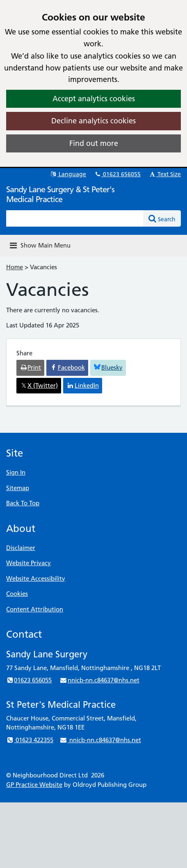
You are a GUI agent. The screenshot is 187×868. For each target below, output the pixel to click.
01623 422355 (30, 740)
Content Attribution (35, 609)
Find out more (94, 143)
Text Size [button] (165, 174)
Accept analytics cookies (94, 99)
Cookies (17, 594)
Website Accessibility (36, 578)
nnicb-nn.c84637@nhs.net (99, 680)
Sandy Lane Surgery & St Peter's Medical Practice (60, 194)
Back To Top (23, 503)
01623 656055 (117, 174)
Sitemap (18, 488)
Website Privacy (29, 563)
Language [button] (68, 174)
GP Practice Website (34, 785)
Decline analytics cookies (93, 121)
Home (15, 267)
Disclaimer (21, 548)
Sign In (16, 472)
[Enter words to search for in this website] (75, 218)
